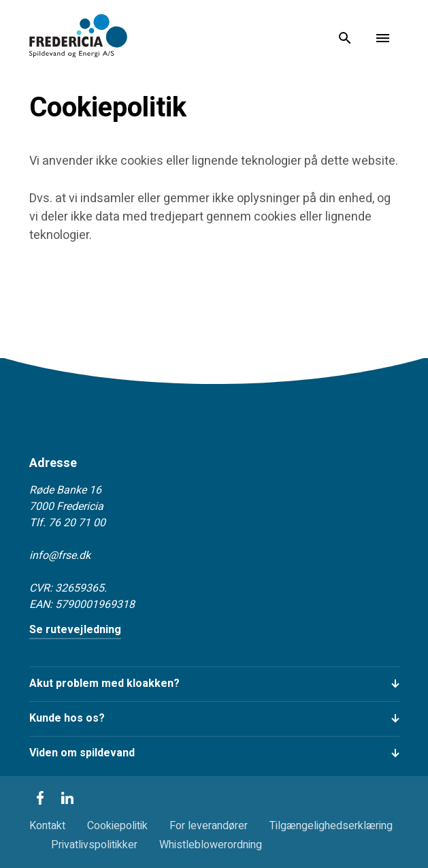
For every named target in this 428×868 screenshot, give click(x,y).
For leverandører (209, 826)
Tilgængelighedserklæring (331, 826)
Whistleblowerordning (211, 845)
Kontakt (47, 826)
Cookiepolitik (117, 826)
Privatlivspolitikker (94, 845)
